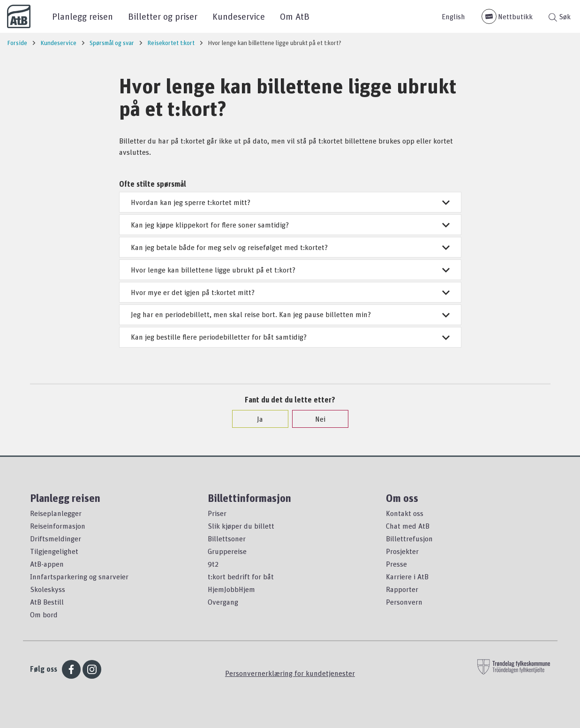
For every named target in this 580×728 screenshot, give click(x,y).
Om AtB (295, 16)
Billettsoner (227, 538)
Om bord (44, 614)
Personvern (404, 602)
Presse (396, 564)
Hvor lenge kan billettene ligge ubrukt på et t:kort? (290, 270)
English (453, 16)
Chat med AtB (408, 526)
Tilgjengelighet (54, 551)
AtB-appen (47, 564)
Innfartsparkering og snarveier (79, 576)
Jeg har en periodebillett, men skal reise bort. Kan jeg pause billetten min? (290, 314)
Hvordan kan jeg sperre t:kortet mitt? (290, 202)
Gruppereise (227, 551)
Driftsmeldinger (56, 538)
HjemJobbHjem (231, 589)
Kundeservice (239, 16)
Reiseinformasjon (58, 526)
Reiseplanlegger (56, 513)
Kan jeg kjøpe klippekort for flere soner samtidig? (290, 225)
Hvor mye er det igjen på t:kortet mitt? (290, 292)
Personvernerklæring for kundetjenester (290, 673)
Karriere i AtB (407, 576)
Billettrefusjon (409, 538)
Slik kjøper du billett (241, 526)
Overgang (223, 602)
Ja (255, 419)
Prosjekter (402, 551)
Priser (217, 513)
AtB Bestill (47, 602)
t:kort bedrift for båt (241, 576)
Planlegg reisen (83, 16)
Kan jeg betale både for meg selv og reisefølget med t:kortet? (290, 247)
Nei (316, 419)
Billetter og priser (163, 16)
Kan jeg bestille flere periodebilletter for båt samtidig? (290, 337)
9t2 (213, 564)
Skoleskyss (48, 589)
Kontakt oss (405, 513)
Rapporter (402, 589)
